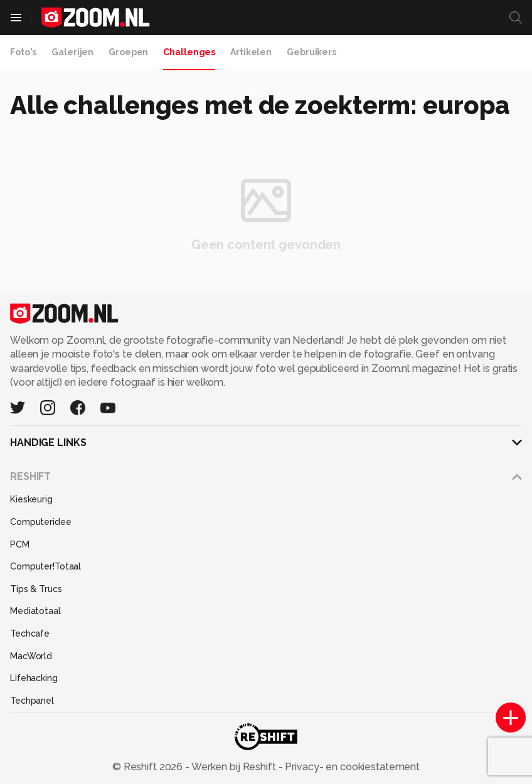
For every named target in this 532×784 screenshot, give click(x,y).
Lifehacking (34, 678)
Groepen (128, 52)
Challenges (189, 52)
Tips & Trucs (36, 589)
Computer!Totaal (45, 566)
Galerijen (72, 52)
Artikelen (251, 52)
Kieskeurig (31, 499)
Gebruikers (311, 52)
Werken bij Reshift (234, 767)
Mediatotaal (35, 611)
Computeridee (41, 522)
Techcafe (30, 633)
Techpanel (32, 701)
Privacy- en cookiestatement (351, 767)
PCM (20, 544)
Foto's (23, 52)
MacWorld (31, 656)
